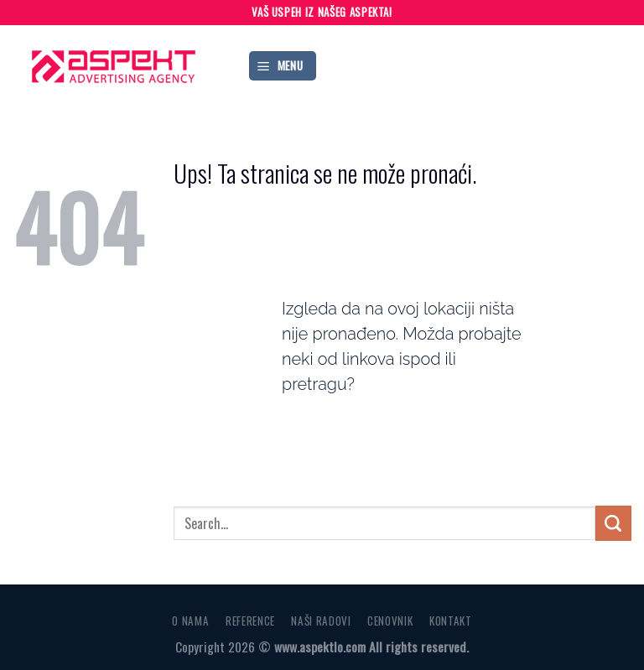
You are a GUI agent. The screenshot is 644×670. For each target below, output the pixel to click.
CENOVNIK (390, 620)
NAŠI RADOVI (321, 620)
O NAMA (190, 620)
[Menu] (283, 66)
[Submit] (613, 523)
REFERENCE (250, 620)
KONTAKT (451, 620)
